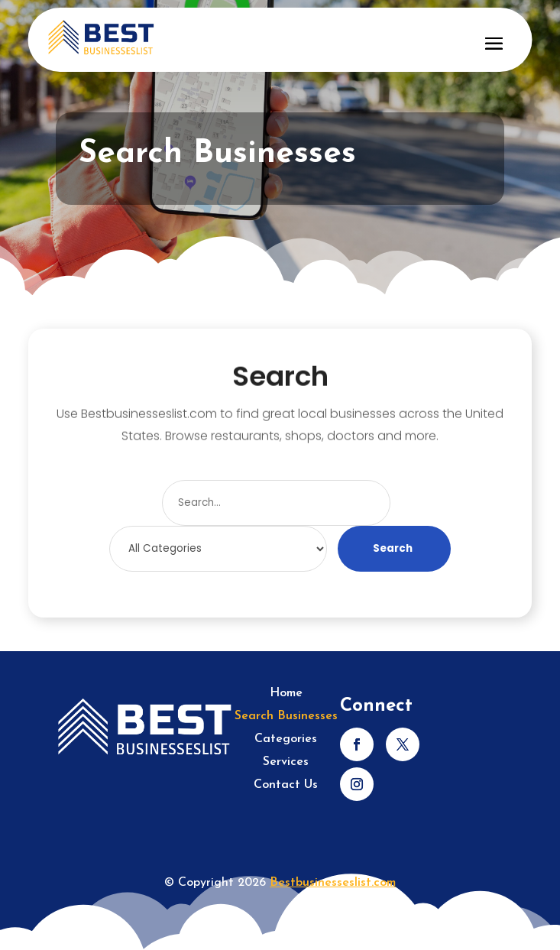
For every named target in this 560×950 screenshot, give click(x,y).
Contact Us (286, 785)
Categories (286, 739)
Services (286, 762)
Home (286, 694)
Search (393, 548)
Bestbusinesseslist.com (333, 883)
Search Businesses (286, 717)
